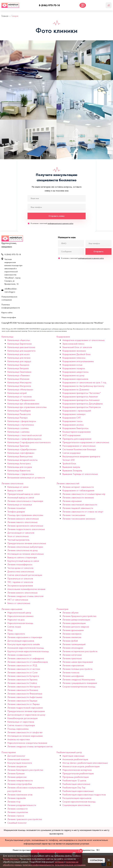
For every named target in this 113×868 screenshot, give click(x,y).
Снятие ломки (14, 627)
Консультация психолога (20, 763)
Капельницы (7, 337)
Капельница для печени (19, 358)
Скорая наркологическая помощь (79, 802)
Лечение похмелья (16, 508)
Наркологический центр (19, 613)
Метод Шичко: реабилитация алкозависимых (85, 763)
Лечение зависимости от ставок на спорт (83, 512)
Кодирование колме (72, 365)
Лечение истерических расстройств (80, 651)
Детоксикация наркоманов (21, 641)
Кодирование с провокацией (77, 411)
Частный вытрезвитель (18, 540)
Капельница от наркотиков (21, 722)
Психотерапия (9, 752)
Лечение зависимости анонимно (78, 497)
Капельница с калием (18, 428)
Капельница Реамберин (19, 411)
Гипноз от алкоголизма (19, 603)
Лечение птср (14, 802)
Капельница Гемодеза (18, 365)
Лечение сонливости (17, 809)
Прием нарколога (16, 634)
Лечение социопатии (18, 812)
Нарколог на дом (16, 620)
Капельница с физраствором (22, 421)
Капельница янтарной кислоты (22, 460)
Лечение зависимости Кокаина (23, 690)
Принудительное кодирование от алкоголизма (86, 442)
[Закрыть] (109, 860)
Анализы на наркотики (19, 739)
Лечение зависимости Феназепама (25, 694)
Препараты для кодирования (77, 439)
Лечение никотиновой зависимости (80, 505)
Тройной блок (69, 463)
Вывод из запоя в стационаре (22, 557)
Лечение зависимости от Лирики (23, 704)
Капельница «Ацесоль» (19, 340)
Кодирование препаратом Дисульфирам (83, 404)
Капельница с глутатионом (21, 425)
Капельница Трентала (18, 446)
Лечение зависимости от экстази (24, 669)
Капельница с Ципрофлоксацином (24, 439)
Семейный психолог (17, 823)
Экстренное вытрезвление (20, 586)
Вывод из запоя (15, 490)
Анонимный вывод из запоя (21, 497)
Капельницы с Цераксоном (21, 474)
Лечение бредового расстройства (79, 616)
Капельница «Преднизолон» (21, 400)
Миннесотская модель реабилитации (81, 766)
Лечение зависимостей (68, 483)
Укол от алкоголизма (18, 536)
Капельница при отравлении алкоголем (27, 407)
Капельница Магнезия (18, 379)
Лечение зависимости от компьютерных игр (84, 494)
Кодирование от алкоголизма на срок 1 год (84, 382)
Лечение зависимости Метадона (24, 687)
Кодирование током (72, 421)
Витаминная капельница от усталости (26, 478)
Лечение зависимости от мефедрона (26, 658)
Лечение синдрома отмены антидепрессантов (30, 746)
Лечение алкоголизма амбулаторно (25, 547)
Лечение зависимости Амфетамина (25, 697)
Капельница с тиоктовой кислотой (24, 435)
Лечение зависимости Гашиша (22, 701)
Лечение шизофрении (73, 676)
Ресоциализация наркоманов (77, 798)
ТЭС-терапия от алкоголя (20, 582)
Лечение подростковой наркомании (25, 708)
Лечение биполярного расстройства (25, 770)
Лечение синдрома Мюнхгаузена (79, 679)
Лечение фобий (70, 641)
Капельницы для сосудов (20, 467)
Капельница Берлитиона (19, 344)
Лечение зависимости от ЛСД (22, 665)
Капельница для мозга (18, 354)
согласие (59, 862)
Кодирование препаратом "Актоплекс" (82, 393)
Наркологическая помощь (20, 623)
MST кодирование (71, 435)
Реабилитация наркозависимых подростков (84, 795)
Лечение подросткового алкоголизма (26, 529)
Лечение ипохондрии (73, 648)
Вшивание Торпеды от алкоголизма (80, 474)
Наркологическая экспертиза (77, 770)
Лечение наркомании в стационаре (25, 637)
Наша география (9, 317)
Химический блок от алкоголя (77, 347)
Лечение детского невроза (76, 627)
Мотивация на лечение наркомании (25, 736)
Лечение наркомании (12, 609)
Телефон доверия (16, 512)
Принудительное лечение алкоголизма (27, 543)
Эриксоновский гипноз (73, 344)
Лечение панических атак (20, 795)
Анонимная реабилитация (75, 759)
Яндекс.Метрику (11, 859)
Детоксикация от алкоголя (21, 533)
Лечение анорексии (17, 766)
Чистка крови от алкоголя (20, 568)
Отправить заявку (57, 216)
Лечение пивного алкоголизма (22, 522)
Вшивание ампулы (71, 467)
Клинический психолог (18, 759)
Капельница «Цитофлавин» (21, 453)
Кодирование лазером (74, 368)
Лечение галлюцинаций (74, 644)
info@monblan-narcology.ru (11, 290)
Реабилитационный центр (69, 752)
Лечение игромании (72, 501)
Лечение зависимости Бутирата (23, 676)
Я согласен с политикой (52, 223)
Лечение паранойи (17, 798)
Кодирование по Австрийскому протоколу (83, 386)
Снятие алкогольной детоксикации (25, 575)
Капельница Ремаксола (19, 414)
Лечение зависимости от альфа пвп (25, 732)
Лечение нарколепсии (73, 665)
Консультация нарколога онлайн (24, 644)
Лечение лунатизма (72, 658)
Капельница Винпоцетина (20, 456)
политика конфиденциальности (38, 865)
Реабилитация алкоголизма (76, 784)
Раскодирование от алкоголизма (79, 446)
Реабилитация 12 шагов (74, 780)
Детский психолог (16, 756)
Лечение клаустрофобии (20, 784)
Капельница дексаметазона (21, 347)
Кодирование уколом (73, 425)
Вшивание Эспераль (72, 470)
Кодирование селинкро (74, 414)
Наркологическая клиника (20, 616)
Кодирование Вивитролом (75, 428)
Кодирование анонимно (74, 351)
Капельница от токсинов (19, 397)
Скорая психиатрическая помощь (79, 687)
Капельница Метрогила (19, 386)
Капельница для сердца (19, 361)
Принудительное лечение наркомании (26, 711)
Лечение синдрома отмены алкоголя (25, 596)
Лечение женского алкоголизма (23, 519)
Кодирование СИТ (72, 418)
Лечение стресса (16, 816)
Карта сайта (7, 313)
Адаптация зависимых (73, 756)
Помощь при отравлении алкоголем (25, 515)
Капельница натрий (17, 393)
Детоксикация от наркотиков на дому (26, 715)
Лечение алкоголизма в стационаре (25, 501)
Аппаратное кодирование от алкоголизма (83, 340)
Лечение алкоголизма (12, 483)
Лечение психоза (71, 672)
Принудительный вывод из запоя (23, 494)
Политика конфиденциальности (11, 306)
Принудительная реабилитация (78, 773)
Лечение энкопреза (72, 634)
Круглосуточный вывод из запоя (23, 561)
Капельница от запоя (18, 487)
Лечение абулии (70, 613)
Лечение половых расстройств (77, 669)
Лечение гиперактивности (20, 780)
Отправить (99, 251)
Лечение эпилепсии (72, 637)
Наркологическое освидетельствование (27, 743)
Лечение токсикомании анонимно (79, 519)
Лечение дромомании (73, 630)
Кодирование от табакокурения (78, 490)
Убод (10, 630)
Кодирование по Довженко (76, 389)
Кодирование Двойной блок (77, 354)
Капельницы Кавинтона (19, 470)
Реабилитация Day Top (74, 787)
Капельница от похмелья (20, 505)
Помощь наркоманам (18, 729)
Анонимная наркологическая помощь (26, 648)
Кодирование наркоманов (75, 379)
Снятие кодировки (71, 453)
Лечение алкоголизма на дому (23, 550)
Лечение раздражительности (22, 805)
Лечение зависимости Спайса (22, 683)
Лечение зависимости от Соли (22, 672)
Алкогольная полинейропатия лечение (26, 589)
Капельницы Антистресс (19, 463)
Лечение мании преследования (78, 662)
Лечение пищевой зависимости (78, 508)
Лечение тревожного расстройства (25, 819)
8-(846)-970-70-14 (49, 5)
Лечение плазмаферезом (20, 564)
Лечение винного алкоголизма (22, 593)
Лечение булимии (16, 773)
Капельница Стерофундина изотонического (29, 442)
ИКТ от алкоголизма (18, 600)
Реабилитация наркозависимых (78, 791)
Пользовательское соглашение (9, 298)
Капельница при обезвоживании (23, 404)
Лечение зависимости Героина (22, 679)
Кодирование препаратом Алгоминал (81, 400)
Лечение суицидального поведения (80, 683)
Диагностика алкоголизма (21, 571)
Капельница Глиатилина (19, 372)
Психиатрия (62, 609)
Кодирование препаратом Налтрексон (82, 407)
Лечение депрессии (17, 777)
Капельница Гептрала (18, 368)
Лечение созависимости (19, 655)
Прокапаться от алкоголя (20, 578)
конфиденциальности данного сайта (60, 223)
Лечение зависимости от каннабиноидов (28, 662)
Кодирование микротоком (75, 372)
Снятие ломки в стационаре (21, 725)
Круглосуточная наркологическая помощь (28, 651)
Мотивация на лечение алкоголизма (26, 554)
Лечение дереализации (74, 623)
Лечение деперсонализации (76, 620)
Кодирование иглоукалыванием (78, 361)
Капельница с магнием (18, 432)
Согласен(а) (96, 860)
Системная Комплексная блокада (79, 449)
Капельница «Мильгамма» (20, 389)
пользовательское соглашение (70, 865)
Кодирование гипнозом (74, 358)
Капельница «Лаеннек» (19, 375)
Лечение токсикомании (74, 515)
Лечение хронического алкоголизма (25, 526)
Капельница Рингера (17, 418)
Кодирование (63, 337)
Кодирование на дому (73, 375)
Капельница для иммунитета (21, 351)
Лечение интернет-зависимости (78, 487)
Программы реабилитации (76, 777)
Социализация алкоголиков (76, 805)
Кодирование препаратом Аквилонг (80, 397)
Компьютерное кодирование (77, 432)
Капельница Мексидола (19, 382)
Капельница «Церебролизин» (22, 449)
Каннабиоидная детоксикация (22, 718)
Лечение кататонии (72, 655)
